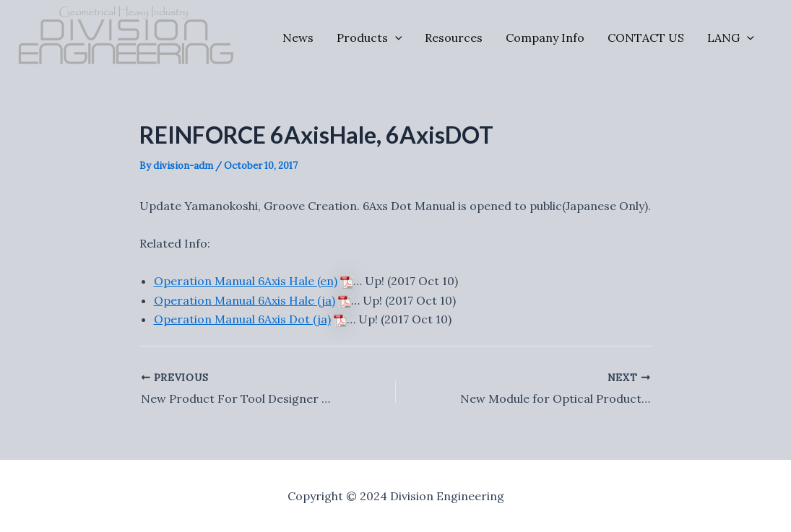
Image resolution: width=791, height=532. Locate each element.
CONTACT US (646, 38)
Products (369, 38)
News (298, 38)
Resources (454, 38)
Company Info (545, 38)
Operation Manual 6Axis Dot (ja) (242, 319)
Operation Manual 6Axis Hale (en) (246, 281)
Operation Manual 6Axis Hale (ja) (245, 300)
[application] (395, 38)
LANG (731, 38)
